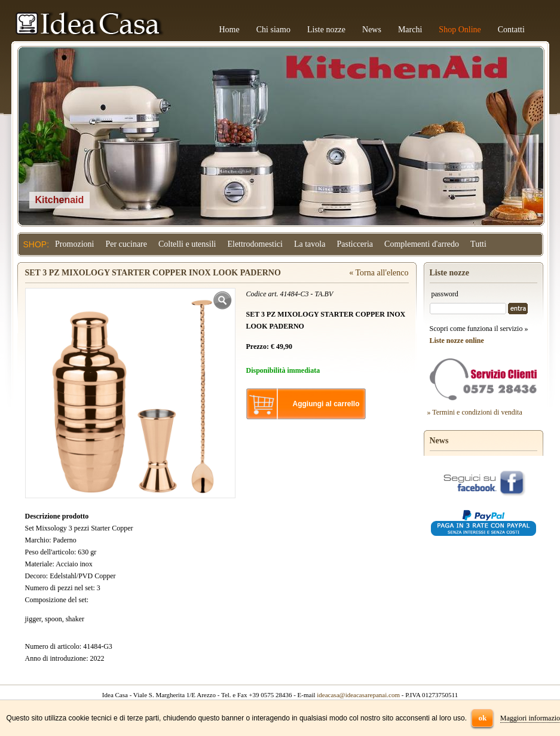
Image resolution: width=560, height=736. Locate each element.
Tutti (478, 244)
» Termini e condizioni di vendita (475, 412)
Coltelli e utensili (187, 244)
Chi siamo (273, 30)
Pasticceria (355, 244)
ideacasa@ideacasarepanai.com (358, 695)
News (372, 30)
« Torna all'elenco (379, 273)
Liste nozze (326, 30)
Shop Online (460, 30)
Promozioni (74, 244)
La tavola (310, 244)
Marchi (410, 30)
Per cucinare (126, 244)
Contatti (511, 30)
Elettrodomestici (255, 244)
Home (229, 30)
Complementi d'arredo (422, 244)
